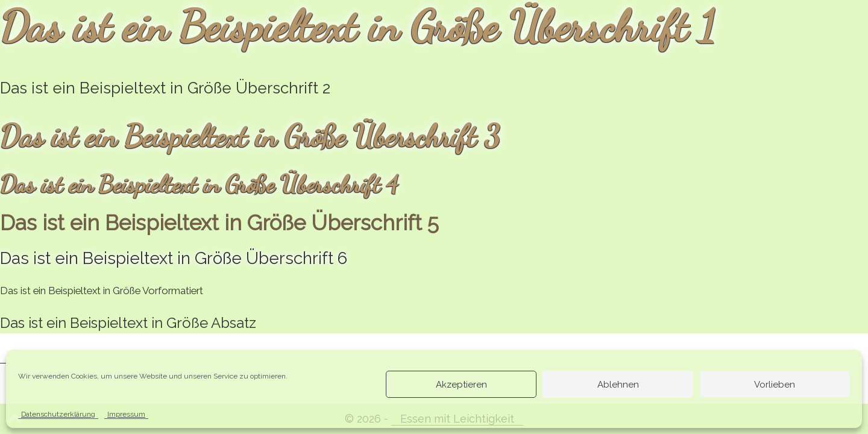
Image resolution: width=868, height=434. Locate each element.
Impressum (126, 414)
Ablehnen (618, 385)
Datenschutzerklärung (58, 414)
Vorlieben (775, 385)
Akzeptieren (461, 385)
